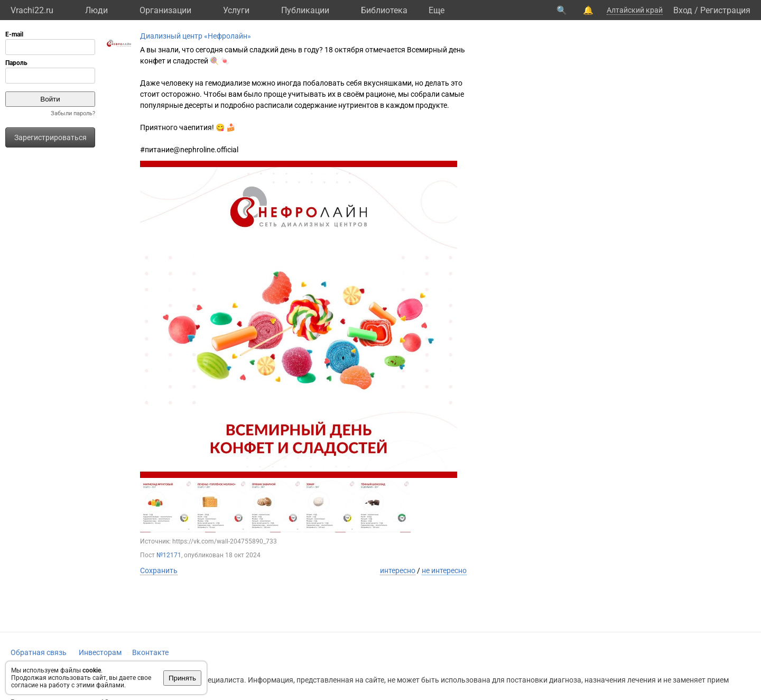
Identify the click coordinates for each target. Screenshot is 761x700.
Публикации (305, 10)
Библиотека (384, 10)
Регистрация (725, 10)
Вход (683, 10)
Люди (96, 10)
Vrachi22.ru (32, 10)
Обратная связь (39, 652)
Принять (182, 678)
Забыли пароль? (73, 113)
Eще (437, 10)
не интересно (444, 570)
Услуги (236, 10)
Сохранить (159, 570)
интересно (398, 570)
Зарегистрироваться (50, 137)
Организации (165, 10)
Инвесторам (100, 652)
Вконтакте (150, 652)
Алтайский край (635, 10)
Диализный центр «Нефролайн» (196, 36)
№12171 (169, 555)
